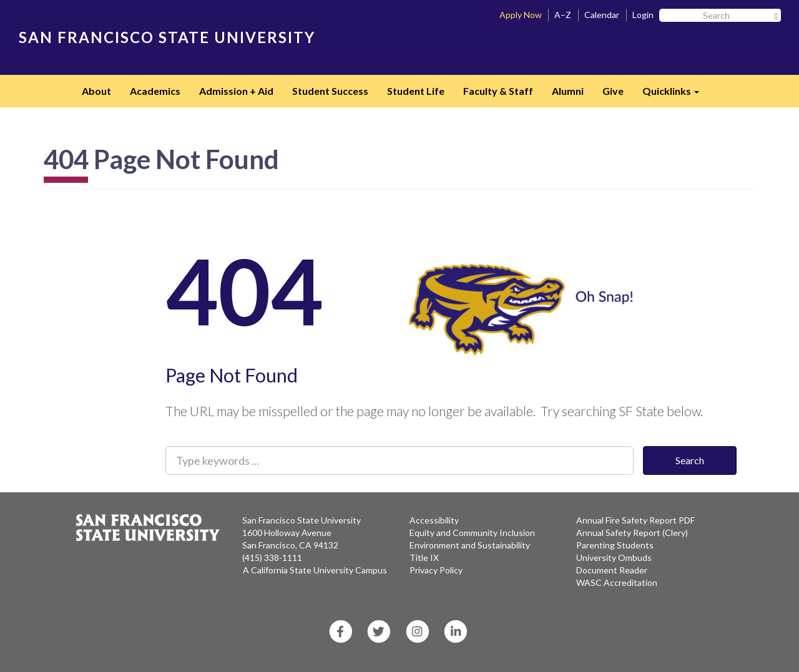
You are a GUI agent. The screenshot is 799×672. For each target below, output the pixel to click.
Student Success (330, 91)
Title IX (424, 558)
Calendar (602, 15)
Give (613, 91)
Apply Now (521, 15)
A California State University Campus (315, 570)
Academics (155, 91)
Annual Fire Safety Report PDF (635, 520)
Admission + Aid (236, 91)
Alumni (568, 91)
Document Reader (612, 570)
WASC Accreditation (617, 582)
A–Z (563, 15)
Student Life (416, 91)
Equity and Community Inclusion (472, 533)
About (96, 91)
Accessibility (434, 520)
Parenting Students (615, 545)
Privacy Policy (436, 570)
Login (643, 15)
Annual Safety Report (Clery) (632, 533)
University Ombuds (614, 558)
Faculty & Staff (498, 91)
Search (690, 460)
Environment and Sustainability (470, 545)
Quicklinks (675, 95)
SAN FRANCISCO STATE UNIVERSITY (167, 37)
